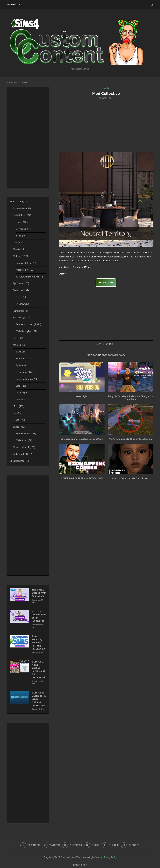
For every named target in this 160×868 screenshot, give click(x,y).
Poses (19, 420)
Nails (18, 413)
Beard (21, 297)
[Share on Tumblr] (113, 344)
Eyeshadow (25, 372)
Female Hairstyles (29, 324)
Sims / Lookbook (24, 447)
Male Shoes (24, 440)
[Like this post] (100, 344)
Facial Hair (21, 290)
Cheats (19, 249)
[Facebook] (30, 844)
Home (9, 82)
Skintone (23, 229)
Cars (18, 243)
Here (93, 267)
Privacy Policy (110, 857)
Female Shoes (26, 434)
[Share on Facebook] (104, 344)
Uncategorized (19, 461)
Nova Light (82, 396)
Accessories (22, 208)
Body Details (22, 215)
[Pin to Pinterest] (110, 344)
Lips (21, 386)
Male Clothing (26, 270)
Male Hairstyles (26, 331)
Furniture (20, 311)
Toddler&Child (23, 454)
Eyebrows (23, 304)
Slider (21, 236)
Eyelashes (23, 359)
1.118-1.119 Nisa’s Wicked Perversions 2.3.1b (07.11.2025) (38, 669)
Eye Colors (21, 283)
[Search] (152, 5)
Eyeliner (22, 365)
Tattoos (23, 393)
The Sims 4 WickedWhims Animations (39, 593)
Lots (18, 338)
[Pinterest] (72, 844)
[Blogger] (131, 844)
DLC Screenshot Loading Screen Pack (82, 439)
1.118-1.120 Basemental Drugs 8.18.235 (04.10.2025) (39, 698)
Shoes (19, 427)
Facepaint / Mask (27, 379)
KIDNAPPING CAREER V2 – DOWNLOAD (81, 478)
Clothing (21, 256)
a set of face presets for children (130, 478)
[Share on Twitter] (107, 344)
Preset (22, 222)
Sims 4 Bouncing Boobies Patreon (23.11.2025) (38, 642)
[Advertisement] (106, 125)
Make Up (20, 345)
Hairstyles (22, 318)
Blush (21, 352)
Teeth (21, 400)
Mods (19, 406)
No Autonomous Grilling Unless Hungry (131, 439)
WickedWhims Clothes (30, 277)
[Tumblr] (111, 844)
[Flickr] (92, 844)
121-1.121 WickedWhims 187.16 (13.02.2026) (39, 616)
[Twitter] (51, 844)
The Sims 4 (12, 5)
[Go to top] (80, 864)
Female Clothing (28, 263)
